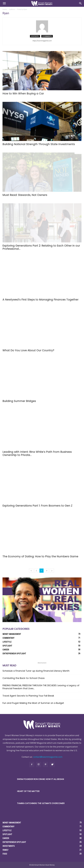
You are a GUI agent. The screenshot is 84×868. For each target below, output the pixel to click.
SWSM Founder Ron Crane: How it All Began (40, 779)
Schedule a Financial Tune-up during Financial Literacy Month (36, 671)
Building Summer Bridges (19, 401)
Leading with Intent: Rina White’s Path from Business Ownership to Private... (37, 453)
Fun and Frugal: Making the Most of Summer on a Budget (33, 703)
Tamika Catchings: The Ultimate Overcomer (41, 803)
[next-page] (52, 571)
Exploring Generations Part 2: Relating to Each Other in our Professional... (41, 247)
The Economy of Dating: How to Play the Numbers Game (41, 556)
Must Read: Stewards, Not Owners (25, 195)
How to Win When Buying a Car (24, 93)
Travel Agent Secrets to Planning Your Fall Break (28, 696)
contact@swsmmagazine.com (48, 757)
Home (5, 9)
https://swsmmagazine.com (42, 41)
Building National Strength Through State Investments (39, 144)
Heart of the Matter (28, 791)
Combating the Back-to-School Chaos (24, 678)
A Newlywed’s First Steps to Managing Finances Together (40, 300)
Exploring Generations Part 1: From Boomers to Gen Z (37, 506)
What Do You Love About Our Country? (29, 350)
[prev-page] (31, 571)
